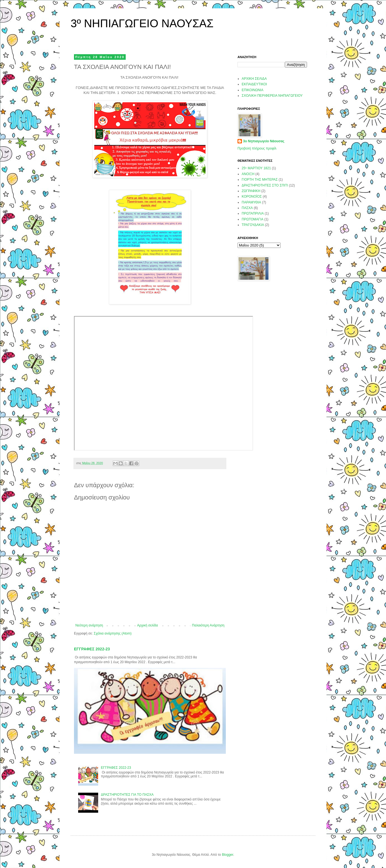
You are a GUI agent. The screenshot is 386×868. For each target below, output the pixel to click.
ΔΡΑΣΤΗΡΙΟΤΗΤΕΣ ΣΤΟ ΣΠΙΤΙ (265, 185)
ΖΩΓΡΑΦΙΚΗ (251, 191)
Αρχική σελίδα (148, 625)
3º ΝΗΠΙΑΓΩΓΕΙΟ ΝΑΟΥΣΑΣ (142, 23)
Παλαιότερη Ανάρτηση (208, 625)
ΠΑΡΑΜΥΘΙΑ (251, 202)
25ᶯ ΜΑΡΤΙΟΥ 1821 (256, 168)
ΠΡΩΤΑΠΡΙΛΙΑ (253, 213)
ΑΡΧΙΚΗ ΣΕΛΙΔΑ (254, 79)
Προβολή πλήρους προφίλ (257, 148)
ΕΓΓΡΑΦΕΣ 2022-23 (92, 649)
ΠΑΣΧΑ (247, 208)
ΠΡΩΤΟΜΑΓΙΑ (253, 219)
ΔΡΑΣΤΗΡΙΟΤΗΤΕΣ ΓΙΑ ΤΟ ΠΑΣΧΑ (127, 795)
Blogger (228, 855)
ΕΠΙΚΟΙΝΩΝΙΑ (253, 90)
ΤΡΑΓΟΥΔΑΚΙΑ (253, 225)
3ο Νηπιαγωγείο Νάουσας (264, 141)
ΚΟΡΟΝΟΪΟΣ (252, 197)
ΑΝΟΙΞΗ (248, 174)
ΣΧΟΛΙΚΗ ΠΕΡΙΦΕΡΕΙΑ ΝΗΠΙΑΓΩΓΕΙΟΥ (272, 96)
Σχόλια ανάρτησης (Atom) (113, 633)
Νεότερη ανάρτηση (89, 625)
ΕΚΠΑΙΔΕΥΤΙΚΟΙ (254, 84)
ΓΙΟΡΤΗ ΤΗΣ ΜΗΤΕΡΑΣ (260, 180)
